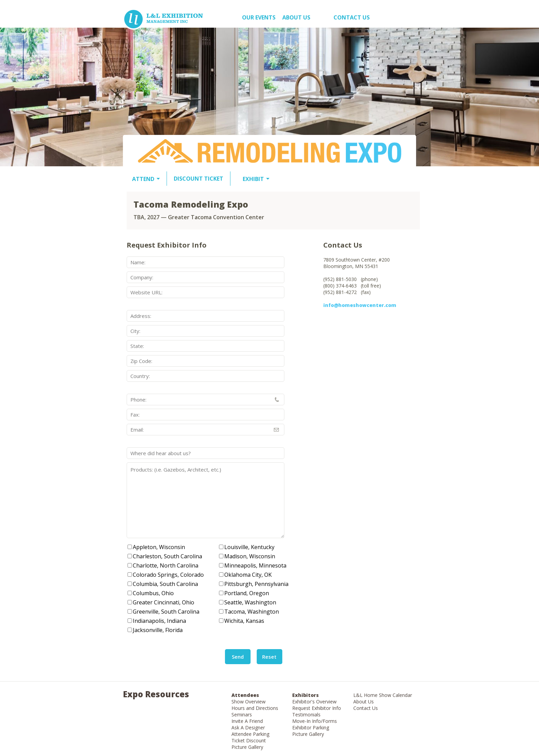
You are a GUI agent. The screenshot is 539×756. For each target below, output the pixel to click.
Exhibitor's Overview (314, 702)
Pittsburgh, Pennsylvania (256, 584)
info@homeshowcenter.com (360, 305)
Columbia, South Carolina (165, 584)
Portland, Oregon (247, 593)
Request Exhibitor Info (317, 708)
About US (296, 17)
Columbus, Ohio (153, 593)
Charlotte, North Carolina (166, 565)
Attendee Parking (250, 734)
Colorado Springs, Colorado (168, 575)
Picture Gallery (247, 747)
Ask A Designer (248, 727)
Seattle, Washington (250, 602)
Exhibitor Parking (311, 727)
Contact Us (352, 17)
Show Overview (249, 702)
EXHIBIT (253, 179)
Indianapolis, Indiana (159, 621)
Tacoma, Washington (252, 612)
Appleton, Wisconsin (159, 547)
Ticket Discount (249, 740)
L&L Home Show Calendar (383, 695)
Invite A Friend (247, 721)
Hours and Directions (255, 708)
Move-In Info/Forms (315, 721)
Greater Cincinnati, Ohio (164, 602)
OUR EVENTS (259, 17)
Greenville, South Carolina (166, 612)
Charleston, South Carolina (167, 556)
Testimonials (306, 715)
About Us (364, 702)
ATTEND (143, 179)
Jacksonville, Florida (158, 630)
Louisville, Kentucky (249, 547)
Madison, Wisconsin (250, 556)
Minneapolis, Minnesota (255, 565)
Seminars (242, 715)
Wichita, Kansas (244, 621)
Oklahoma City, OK (248, 575)
